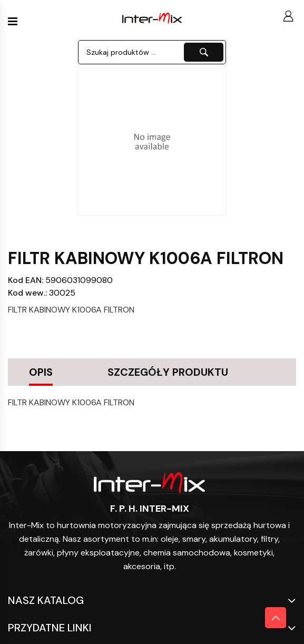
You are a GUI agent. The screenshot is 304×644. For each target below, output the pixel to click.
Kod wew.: (27, 293)
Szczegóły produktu (168, 372)
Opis (41, 372)
